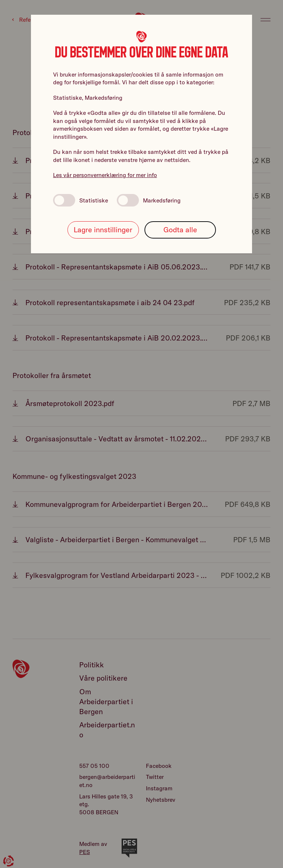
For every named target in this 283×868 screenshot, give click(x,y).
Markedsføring (149, 200)
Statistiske (81, 200)
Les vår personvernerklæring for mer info (105, 175)
